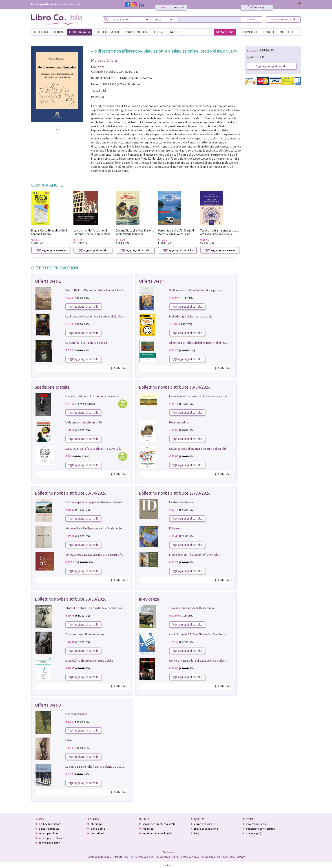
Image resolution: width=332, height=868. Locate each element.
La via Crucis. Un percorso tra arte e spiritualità (200, 396)
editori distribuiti (49, 829)
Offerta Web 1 (152, 281)
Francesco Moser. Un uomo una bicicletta (92, 396)
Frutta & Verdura (76, 714)
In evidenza (149, 599)
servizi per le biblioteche (54, 838)
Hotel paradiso (179, 422)
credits (166, 865)
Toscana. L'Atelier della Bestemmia (191, 608)
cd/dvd (159, 32)
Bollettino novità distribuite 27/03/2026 (175, 493)
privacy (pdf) (254, 833)
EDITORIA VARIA (80, 32)
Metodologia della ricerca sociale (191, 316)
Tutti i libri (120, 368)
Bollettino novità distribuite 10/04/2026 (175, 387)
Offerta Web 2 (48, 281)
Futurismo (176, 528)
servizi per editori (50, 843)
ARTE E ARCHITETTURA (49, 32)
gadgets (176, 32)
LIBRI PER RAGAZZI (136, 32)
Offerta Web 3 (48, 705)
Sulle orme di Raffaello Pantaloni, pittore (196, 290)
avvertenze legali (257, 824)
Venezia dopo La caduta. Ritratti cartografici (94, 555)
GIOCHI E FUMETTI (107, 32)
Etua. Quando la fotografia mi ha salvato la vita (96, 449)
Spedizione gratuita (52, 387)
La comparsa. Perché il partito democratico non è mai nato (103, 767)
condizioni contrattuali (260, 829)
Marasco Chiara (104, 60)
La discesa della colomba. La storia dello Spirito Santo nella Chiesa (108, 316)
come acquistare (205, 824)
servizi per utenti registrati (159, 824)
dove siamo (98, 829)
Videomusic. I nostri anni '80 (83, 422)
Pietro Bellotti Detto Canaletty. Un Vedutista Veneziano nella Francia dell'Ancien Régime (122, 290)
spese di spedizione (206, 829)
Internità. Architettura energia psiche (89, 661)
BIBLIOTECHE (289, 32)
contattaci (97, 833)
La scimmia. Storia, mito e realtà (86, 343)
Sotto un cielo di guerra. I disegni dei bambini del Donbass (207, 449)
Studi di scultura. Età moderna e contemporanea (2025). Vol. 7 (106, 608)
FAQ (197, 833)
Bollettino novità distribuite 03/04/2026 (71, 493)
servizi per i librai (49, 833)
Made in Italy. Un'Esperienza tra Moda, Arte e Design (100, 528)
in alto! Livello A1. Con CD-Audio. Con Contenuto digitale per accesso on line (219, 634)
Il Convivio (98, 67)
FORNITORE (250, 32)
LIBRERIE (269, 32)
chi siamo (97, 824)
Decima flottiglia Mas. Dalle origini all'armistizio (146, 230)
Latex (69, 740)
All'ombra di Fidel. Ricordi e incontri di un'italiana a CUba (206, 343)
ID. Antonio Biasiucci (182, 502)
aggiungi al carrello (51, 250)
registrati (179, 7)
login (163, 7)
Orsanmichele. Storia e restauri (85, 634)
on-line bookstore (50, 824)
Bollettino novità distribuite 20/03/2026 (71, 599)
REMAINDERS (225, 32)
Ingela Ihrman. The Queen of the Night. (194, 555)
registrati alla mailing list (158, 833)
